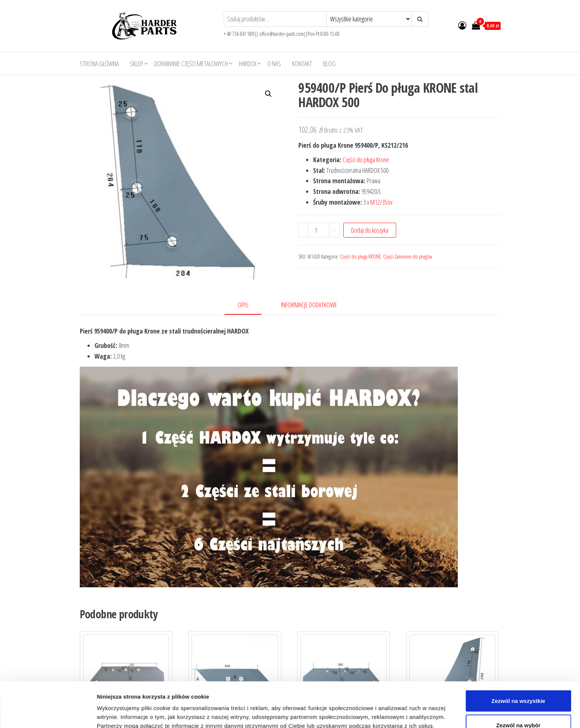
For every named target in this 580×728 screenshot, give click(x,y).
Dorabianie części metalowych (191, 64)
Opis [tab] (243, 305)
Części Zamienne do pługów (408, 257)
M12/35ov (381, 202)
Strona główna (99, 64)
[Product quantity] (319, 230)
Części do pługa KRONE (361, 257)
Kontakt (302, 64)
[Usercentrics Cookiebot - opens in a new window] (48, 660)
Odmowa (518, 655)
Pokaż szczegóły (394, 655)
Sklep (137, 64)
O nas (274, 64)
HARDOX (248, 64)
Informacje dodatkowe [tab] (309, 305)
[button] (268, 94)
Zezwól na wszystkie (518, 607)
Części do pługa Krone (366, 160)
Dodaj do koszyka (370, 230)
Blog (329, 64)
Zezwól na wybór (518, 631)
